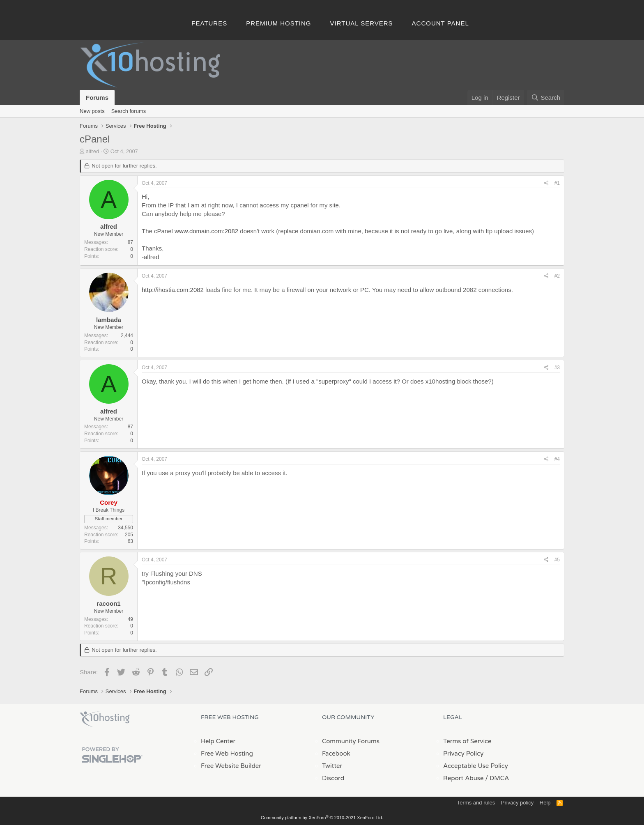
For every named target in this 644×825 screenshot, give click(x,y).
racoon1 (108, 603)
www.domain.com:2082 (206, 231)
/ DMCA (497, 778)
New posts (92, 111)
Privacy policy (517, 803)
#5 (557, 560)
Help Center (218, 741)
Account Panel (440, 23)
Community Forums (351, 741)
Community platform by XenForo (322, 818)
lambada (109, 320)
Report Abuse (463, 778)
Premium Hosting (278, 23)
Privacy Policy (463, 754)
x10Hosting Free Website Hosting (105, 719)
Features (209, 23)
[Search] (546, 98)
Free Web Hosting (227, 754)
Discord (333, 778)
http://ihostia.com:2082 (173, 290)
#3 (557, 368)
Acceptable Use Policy (476, 766)
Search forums (129, 111)
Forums (97, 98)
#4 (557, 459)
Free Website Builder (231, 766)
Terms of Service (467, 741)
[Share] (546, 183)
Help (545, 803)
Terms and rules (476, 803)
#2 (557, 276)
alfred (93, 151)
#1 (557, 183)
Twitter (332, 766)
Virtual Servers (362, 23)
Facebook (336, 754)
